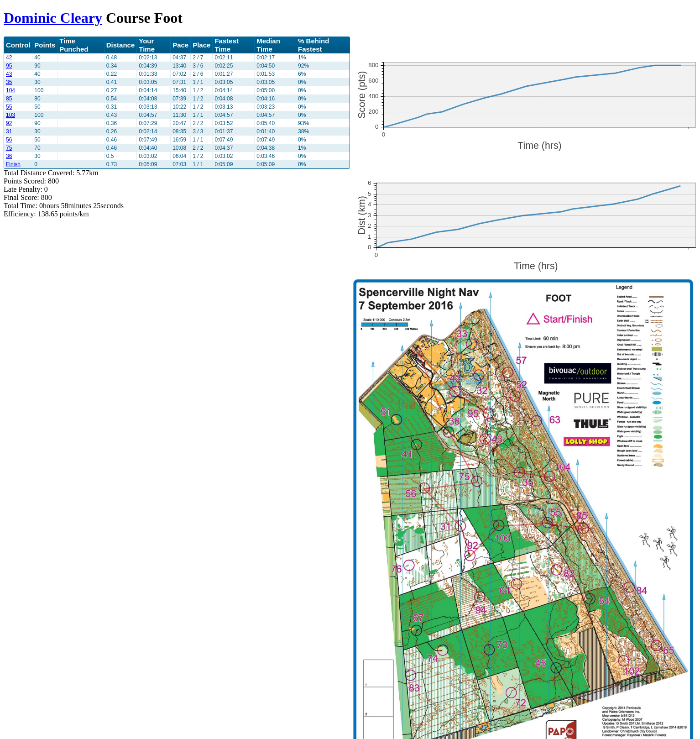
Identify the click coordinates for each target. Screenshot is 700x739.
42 (9, 58)
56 (9, 140)
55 (9, 107)
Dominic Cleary (53, 18)
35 (9, 82)
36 (9, 156)
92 (9, 123)
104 (10, 90)
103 (10, 115)
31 (9, 131)
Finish (13, 164)
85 (9, 99)
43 (9, 74)
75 (9, 148)
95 (9, 66)
